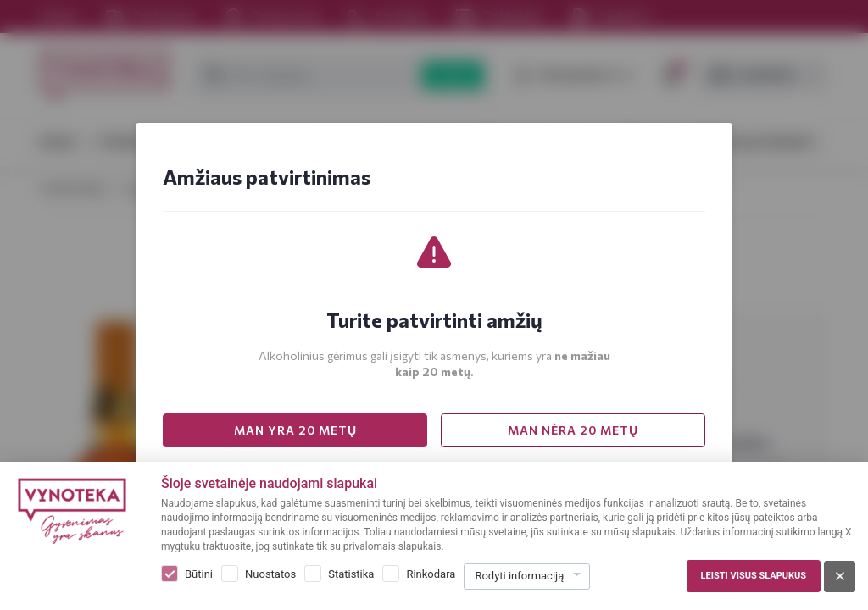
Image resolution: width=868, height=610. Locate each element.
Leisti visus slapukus (754, 576)
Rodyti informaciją (519, 576)
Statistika (351, 574)
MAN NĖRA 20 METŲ (573, 430)
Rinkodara (431, 574)
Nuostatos (270, 574)
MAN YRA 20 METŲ (295, 430)
